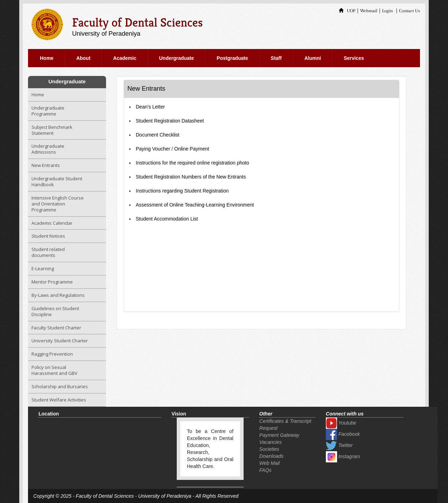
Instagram (343, 456)
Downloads (271, 456)
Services (354, 58)
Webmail (369, 11)
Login (388, 11)
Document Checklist (158, 135)
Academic (125, 58)
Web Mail (269, 463)
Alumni (313, 58)
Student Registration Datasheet (170, 121)
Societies (269, 449)
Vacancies (271, 442)
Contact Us (409, 11)
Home (47, 58)
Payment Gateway (279, 435)
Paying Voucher (153, 149)
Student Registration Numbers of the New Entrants (191, 177)
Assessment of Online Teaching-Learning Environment (195, 205)
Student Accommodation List (167, 219)
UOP (347, 11)
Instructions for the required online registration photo (192, 163)
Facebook (343, 434)
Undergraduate (177, 58)
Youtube (341, 423)
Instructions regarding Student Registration (182, 191)
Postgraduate (232, 58)
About (83, 58)
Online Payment (192, 149)
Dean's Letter (150, 107)
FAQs (265, 470)
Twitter (339, 445)
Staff (276, 58)
